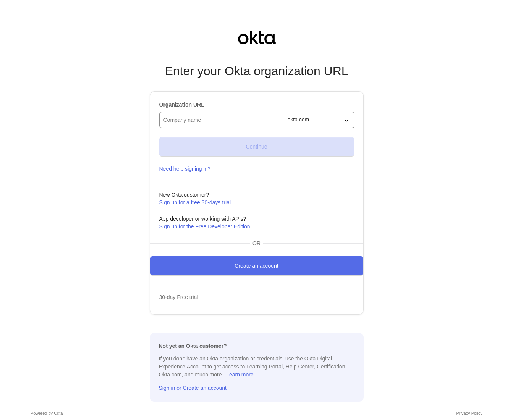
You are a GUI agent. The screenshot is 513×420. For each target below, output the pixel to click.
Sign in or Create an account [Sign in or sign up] (193, 388)
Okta (58, 413)
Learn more (240, 375)
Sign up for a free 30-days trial (195, 202)
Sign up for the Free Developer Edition (205, 226)
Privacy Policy (469, 413)
